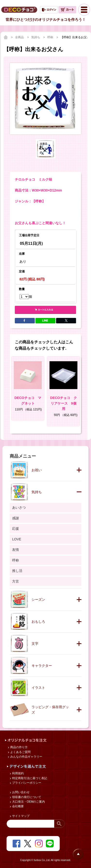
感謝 (16, 518)
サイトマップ (21, 816)
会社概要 (18, 806)
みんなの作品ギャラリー (26, 757)
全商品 (20, 37)
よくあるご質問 (20, 752)
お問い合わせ (21, 792)
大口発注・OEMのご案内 (28, 802)
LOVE (17, 539)
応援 (16, 529)
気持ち (36, 37)
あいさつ (19, 507)
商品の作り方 (19, 747)
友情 (16, 550)
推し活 (17, 571)
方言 (16, 581)
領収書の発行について (26, 797)
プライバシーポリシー (26, 783)
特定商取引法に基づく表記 (29, 778)
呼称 (51, 37)
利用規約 (18, 773)
